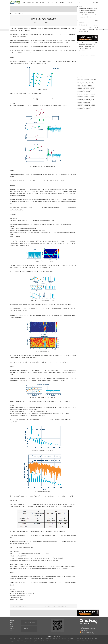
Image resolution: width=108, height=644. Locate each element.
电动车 (80, 83)
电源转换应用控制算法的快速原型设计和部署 (20, 595)
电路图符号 (81, 100)
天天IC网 (36, 638)
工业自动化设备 (67, 640)
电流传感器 (93, 94)
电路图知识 (88, 100)
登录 (94, 2)
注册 (97, 2)
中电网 (95, 638)
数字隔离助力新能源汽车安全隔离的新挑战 (88, 47)
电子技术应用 (63, 638)
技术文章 (42, 2)
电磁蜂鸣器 (81, 80)
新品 (33, 2)
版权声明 (12, 631)
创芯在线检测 (26, 638)
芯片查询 (31, 638)
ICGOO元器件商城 (19, 638)
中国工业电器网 (13, 640)
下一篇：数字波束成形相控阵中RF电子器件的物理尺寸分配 (55, 606)
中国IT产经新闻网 (28, 642)
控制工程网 (52, 638)
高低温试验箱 (35, 642)
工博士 (26, 640)
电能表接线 (81, 105)
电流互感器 (81, 97)
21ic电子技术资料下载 (79, 638)
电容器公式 (88, 108)
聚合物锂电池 (60, 640)
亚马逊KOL (55, 640)
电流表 (87, 94)
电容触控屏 (88, 105)
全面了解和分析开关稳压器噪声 (17, 591)
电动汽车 (91, 83)
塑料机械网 (17, 642)
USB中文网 (91, 640)
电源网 (86, 638)
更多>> (97, 21)
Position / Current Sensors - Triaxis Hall (87, 55)
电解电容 (80, 88)
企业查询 (73, 640)
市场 (37, 2)
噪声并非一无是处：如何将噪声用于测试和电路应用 (22, 593)
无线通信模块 (47, 638)
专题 (52, 2)
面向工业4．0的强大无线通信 (17, 600)
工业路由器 (35, 640)
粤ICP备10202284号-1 (84, 630)
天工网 (39, 640)
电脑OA (94, 100)
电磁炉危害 (94, 80)
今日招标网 (12, 642)
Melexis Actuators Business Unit (85, 53)
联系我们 (12, 627)
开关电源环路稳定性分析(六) (16, 597)
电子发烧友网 (91, 638)
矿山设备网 (22, 640)
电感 (79, 86)
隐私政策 (12, 629)
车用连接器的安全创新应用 (85, 51)
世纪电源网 (72, 638)
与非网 (68, 638)
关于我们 (12, 625)
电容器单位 (81, 108)
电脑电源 (80, 103)
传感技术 (19, 13)
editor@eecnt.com (31, 623)
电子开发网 (58, 638)
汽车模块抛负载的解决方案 (85, 49)
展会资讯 (12, 623)
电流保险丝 (81, 94)
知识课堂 (29, 2)
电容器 (94, 105)
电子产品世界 (41, 638)
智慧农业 (30, 640)
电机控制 (90, 86)
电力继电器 (81, 91)
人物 (48, 2)
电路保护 (87, 97)
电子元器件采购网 (48, 640)
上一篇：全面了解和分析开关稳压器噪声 (19, 606)
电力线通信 (88, 91)
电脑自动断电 (87, 103)
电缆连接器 (87, 88)
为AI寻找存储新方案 (84, 31)
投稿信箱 (12, 633)
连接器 (18, 640)
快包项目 (57, 2)
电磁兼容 (87, 80)
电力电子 (93, 88)
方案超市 (62, 2)
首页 (24, 2)
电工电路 (84, 86)
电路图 (93, 97)
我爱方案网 (13, 638)
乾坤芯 (43, 640)
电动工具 (85, 83)
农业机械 (22, 642)
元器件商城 (82, 640)
